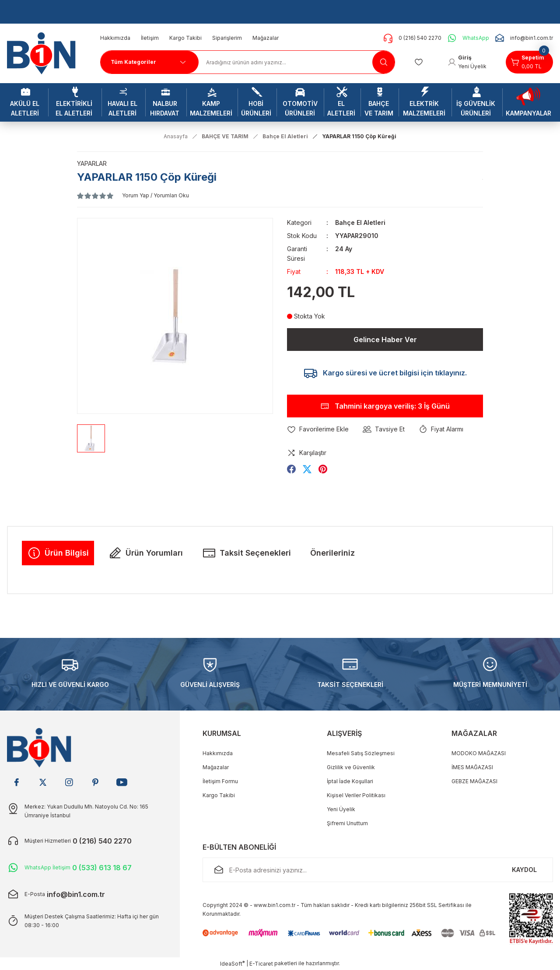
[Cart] (529, 62)
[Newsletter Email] (378, 870)
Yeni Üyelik (341, 809)
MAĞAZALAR (474, 733)
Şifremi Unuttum (347, 823)
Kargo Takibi (219, 795)
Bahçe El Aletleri (360, 222)
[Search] (297, 62)
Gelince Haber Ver (385, 340)
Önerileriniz (332, 553)
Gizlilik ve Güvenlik (351, 767)
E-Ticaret (261, 964)
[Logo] (45, 53)
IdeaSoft (232, 963)
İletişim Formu (220, 781)
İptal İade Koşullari (350, 781)
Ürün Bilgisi (58, 553)
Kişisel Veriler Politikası (356, 795)
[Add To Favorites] (318, 429)
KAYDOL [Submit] (524, 870)
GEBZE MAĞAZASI (474, 781)
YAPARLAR (92, 163)
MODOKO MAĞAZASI (479, 753)
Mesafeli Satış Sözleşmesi (361, 753)
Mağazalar (216, 767)
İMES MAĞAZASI (472, 767)
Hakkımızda (218, 753)
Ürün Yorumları (145, 553)
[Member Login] (467, 62)
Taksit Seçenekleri (247, 553)
